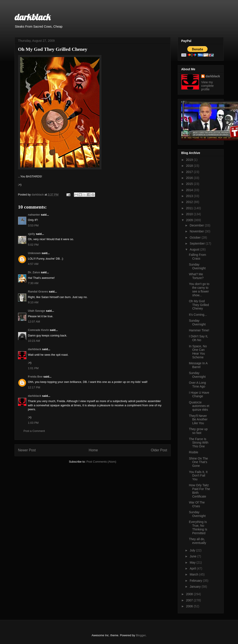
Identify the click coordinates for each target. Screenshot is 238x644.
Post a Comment (34, 431)
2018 (190, 166)
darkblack (33, 17)
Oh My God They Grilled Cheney (199, 305)
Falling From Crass (197, 257)
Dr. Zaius (34, 272)
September (198, 243)
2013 (190, 196)
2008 (190, 594)
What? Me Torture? (196, 276)
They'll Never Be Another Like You (198, 420)
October (196, 237)
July (193, 550)
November (197, 231)
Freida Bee (35, 377)
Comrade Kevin (38, 330)
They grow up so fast (198, 431)
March (194, 574)
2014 (190, 190)
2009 (190, 220)
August (195, 249)
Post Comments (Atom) (101, 462)
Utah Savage (37, 311)
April (193, 568)
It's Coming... (198, 315)
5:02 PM (33, 245)
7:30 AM (33, 283)
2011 (190, 208)
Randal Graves (38, 292)
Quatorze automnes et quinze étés (199, 406)
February (196, 581)
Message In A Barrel (198, 365)
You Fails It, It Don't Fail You (198, 476)
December (197, 225)
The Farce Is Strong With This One (199, 443)
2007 (190, 600)
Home (93, 450)
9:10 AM (33, 302)
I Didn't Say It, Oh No (198, 338)
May (193, 562)
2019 (190, 160)
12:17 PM (34, 387)
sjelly (32, 234)
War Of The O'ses (197, 504)
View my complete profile (207, 86)
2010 (190, 214)
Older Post (159, 450)
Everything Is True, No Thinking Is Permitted (198, 527)
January (196, 587)
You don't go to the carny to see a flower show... (199, 289)
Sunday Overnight (197, 266)
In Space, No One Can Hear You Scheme (198, 352)
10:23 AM (34, 341)
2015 (190, 184)
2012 (190, 202)
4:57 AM (33, 264)
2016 (190, 178)
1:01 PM (33, 368)
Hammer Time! (199, 330)
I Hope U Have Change (199, 394)
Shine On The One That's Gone (198, 462)
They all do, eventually (197, 541)
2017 (190, 172)
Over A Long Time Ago (197, 385)
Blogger (141, 635)
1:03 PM (33, 423)
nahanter (34, 215)
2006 (190, 606)
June (193, 556)
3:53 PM (33, 225)
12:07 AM (34, 322)
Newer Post (27, 450)
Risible (193, 452)
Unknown (35, 253)
